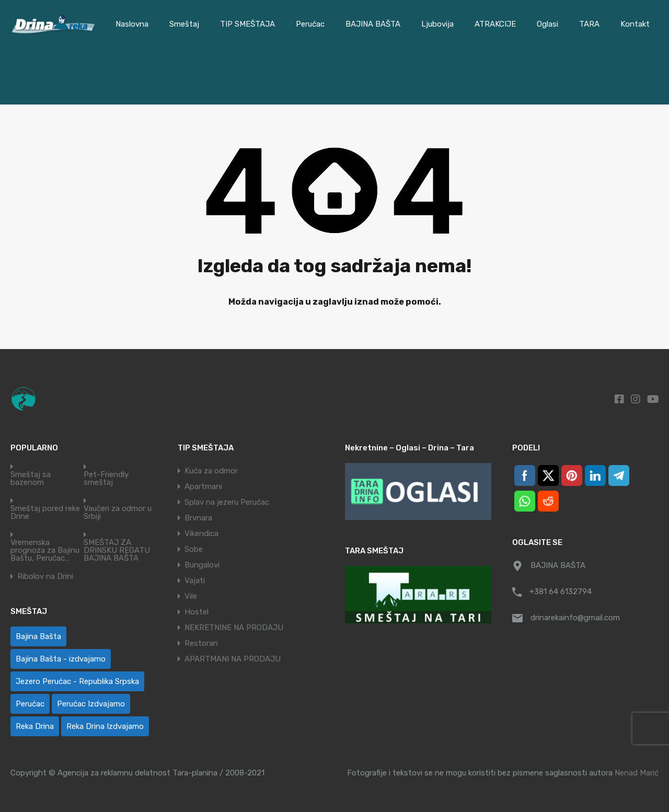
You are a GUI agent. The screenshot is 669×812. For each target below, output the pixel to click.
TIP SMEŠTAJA (247, 24)
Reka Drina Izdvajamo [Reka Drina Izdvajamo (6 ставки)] (105, 726)
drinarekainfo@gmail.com (575, 618)
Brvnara (198, 518)
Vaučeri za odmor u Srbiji (118, 513)
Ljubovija (437, 24)
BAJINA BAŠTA (373, 24)
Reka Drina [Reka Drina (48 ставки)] (35, 726)
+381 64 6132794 (561, 591)
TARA (589, 24)
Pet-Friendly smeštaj (106, 479)
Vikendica (201, 533)
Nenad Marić (637, 773)
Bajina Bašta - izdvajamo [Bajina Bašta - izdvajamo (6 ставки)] (61, 659)
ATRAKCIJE (495, 24)
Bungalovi (202, 565)
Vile (191, 596)
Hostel (197, 612)
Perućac (310, 24)
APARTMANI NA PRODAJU (233, 659)
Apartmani (203, 486)
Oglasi (547, 24)
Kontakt (635, 24)
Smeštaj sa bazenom (31, 479)
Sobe (194, 549)
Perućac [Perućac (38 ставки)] (30, 704)
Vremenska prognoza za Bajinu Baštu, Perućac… (45, 550)
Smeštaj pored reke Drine (45, 513)
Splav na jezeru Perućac (227, 502)
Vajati (195, 581)
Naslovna (132, 24)
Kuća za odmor (211, 471)
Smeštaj (184, 24)
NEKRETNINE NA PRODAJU (234, 628)
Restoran (201, 643)
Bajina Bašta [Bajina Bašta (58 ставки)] (38, 636)
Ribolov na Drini (45, 577)
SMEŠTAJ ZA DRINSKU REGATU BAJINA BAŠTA (117, 550)
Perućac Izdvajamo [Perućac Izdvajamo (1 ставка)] (91, 704)
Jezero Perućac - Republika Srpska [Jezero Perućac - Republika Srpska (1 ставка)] (77, 681)
